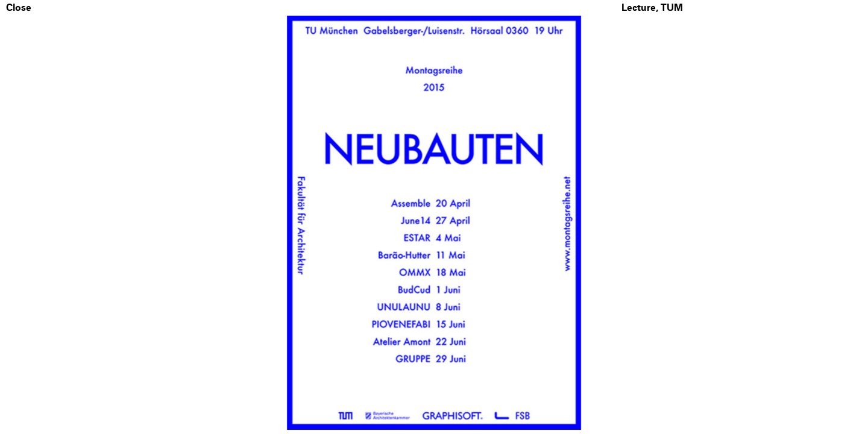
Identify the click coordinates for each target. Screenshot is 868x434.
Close (19, 8)
